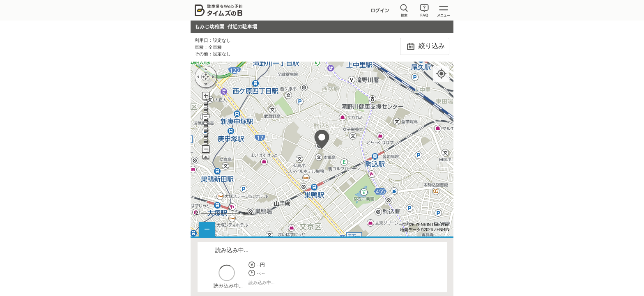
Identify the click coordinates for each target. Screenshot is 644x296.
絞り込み (424, 46)
